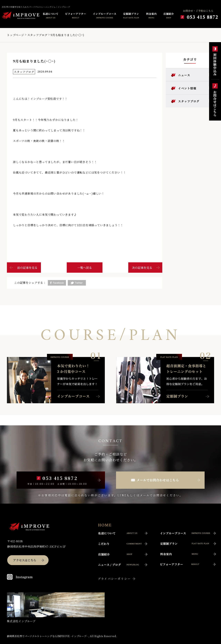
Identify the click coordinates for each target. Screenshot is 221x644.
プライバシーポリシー (114, 579)
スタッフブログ (37, 35)
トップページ (16, 35)
